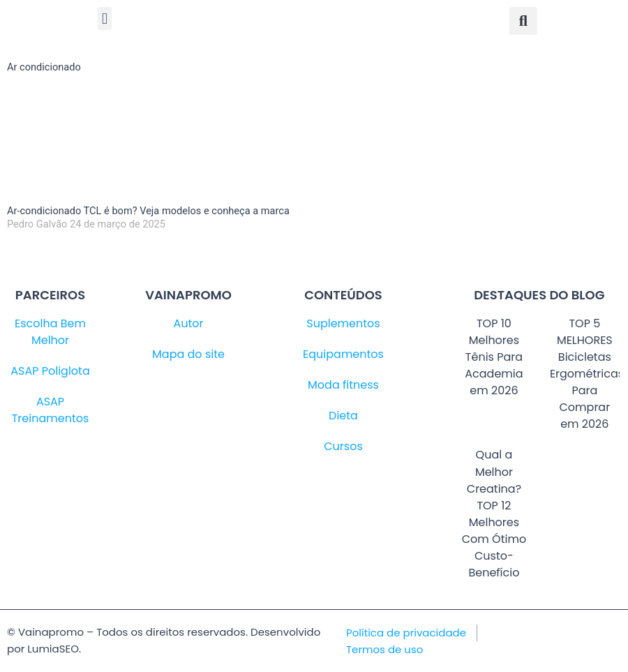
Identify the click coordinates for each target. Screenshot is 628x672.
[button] (104, 18)
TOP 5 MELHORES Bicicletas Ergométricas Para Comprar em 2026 (587, 374)
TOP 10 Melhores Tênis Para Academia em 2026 (494, 357)
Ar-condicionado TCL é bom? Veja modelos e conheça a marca (148, 211)
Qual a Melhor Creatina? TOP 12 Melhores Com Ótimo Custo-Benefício (494, 513)
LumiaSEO (53, 649)
